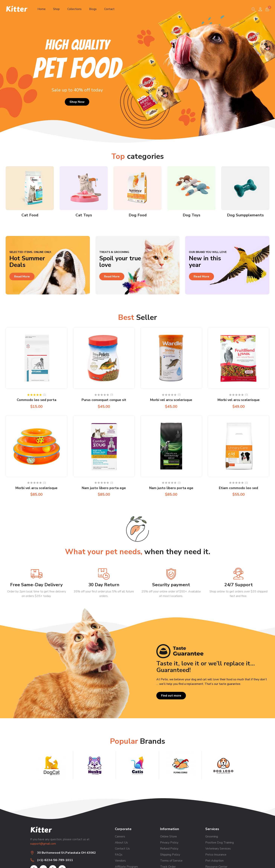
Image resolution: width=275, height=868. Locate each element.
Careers (120, 837)
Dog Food (138, 215)
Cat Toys (84, 215)
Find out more (171, 696)
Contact (116, 9)
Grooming (212, 837)
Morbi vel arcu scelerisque (171, 400)
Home (42, 9)
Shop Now (77, 102)
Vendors (120, 861)
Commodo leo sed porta (37, 400)
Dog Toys (191, 215)
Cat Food (30, 215)
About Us (121, 843)
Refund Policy (169, 849)
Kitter (16, 9)
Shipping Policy (170, 855)
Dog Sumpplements (245, 215)
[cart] (267, 9)
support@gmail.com (43, 843)
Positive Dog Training (220, 843)
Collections (78, 9)
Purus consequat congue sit (104, 400)
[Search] (253, 9)
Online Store (168, 837)
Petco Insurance (216, 855)
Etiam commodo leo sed (238, 488)
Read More (22, 277)
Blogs (98, 9)
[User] (260, 9)
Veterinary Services (218, 849)
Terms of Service (171, 861)
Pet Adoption (214, 861)
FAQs (119, 855)
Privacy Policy (169, 843)
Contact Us (122, 849)
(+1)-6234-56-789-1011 (55, 860)
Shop (58, 9)
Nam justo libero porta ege (104, 488)
